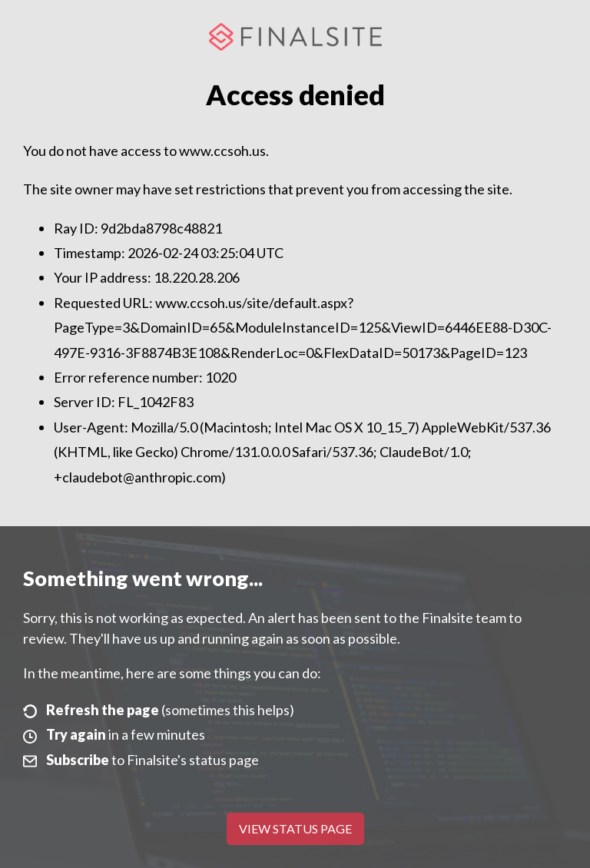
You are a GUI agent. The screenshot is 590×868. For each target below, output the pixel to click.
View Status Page (295, 828)
